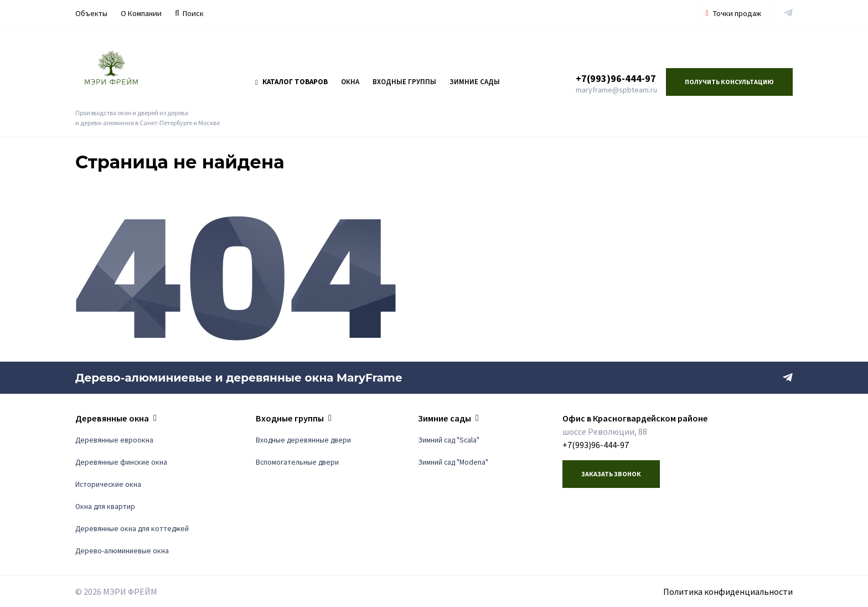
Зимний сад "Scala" (449, 440)
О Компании (141, 13)
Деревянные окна (112, 418)
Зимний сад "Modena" (453, 462)
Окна (350, 82)
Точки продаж (733, 13)
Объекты (91, 13)
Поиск (189, 13)
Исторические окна (108, 484)
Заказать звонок (611, 474)
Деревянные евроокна (114, 440)
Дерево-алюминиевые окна (122, 551)
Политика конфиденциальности (728, 591)
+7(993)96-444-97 (616, 78)
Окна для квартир (105, 506)
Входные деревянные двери (303, 440)
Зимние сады (475, 82)
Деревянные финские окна (121, 462)
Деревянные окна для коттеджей (132, 529)
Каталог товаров (291, 82)
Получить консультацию (729, 82)
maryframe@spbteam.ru (616, 90)
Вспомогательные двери (297, 462)
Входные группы (404, 82)
